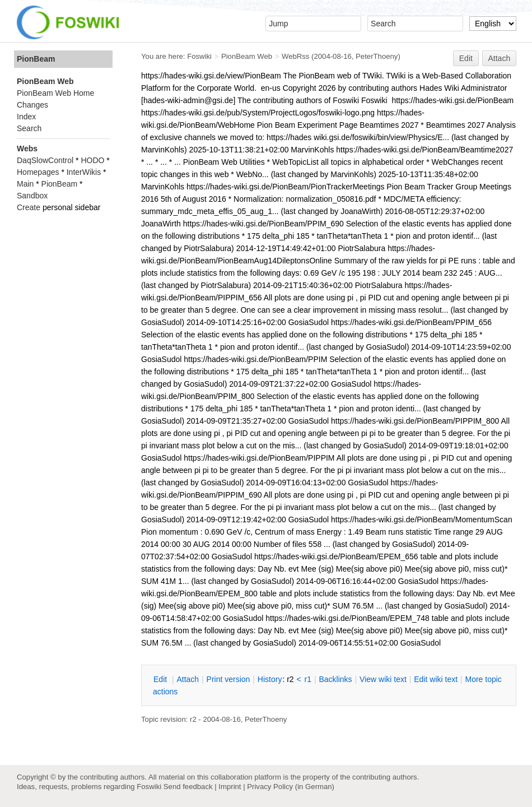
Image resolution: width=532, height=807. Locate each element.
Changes (32, 105)
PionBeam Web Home (55, 93)
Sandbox (32, 196)
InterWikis (84, 172)
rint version (228, 679)
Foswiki (199, 56)
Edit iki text (436, 679)
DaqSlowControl (45, 160)
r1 (308, 679)
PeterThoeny (377, 56)
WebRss (295, 56)
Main (25, 184)
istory (270, 679)
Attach (500, 58)
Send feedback (188, 787)
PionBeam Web (247, 56)
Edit (466, 58)
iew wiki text (383, 679)
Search (29, 128)
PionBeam (36, 59)
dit (161, 679)
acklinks (335, 679)
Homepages (38, 172)
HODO (92, 160)
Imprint (230, 787)
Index (26, 117)
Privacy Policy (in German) (291, 787)
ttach (188, 679)
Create (29, 207)
